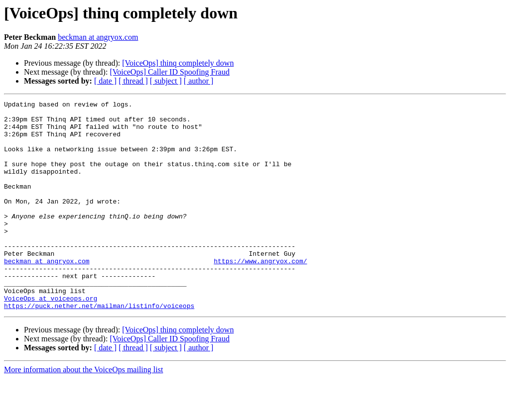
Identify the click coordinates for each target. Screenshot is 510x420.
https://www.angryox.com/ (260, 294)
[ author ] (199, 81)
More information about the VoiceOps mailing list (83, 411)
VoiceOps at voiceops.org (51, 338)
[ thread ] (133, 81)
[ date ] (105, 81)
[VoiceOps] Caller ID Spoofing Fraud (170, 72)
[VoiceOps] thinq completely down (178, 63)
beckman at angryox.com (98, 37)
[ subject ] (166, 81)
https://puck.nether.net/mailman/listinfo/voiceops (99, 347)
